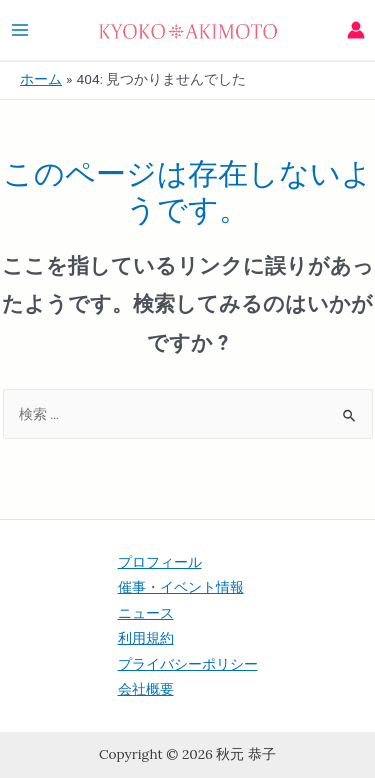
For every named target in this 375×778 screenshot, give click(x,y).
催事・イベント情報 (181, 587)
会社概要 (146, 689)
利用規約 (146, 638)
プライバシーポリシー (188, 664)
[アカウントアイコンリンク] (356, 30)
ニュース (146, 613)
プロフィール (160, 562)
